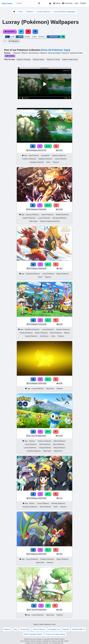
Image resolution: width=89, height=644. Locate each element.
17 (48, 205)
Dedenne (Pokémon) (63, 329)
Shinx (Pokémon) (45, 444)
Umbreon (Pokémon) (29, 159)
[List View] (13, 37)
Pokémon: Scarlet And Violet (72, 53)
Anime (21, 12)
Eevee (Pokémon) (56, 333)
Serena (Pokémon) (31, 336)
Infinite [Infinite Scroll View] (20, 37)
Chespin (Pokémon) (26, 333)
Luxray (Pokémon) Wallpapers (65, 12)
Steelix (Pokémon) (47, 215)
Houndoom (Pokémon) (30, 507)
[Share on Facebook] (35, 32)
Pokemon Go (58, 451)
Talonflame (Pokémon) (32, 329)
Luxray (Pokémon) (43, 12)
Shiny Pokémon (34, 156)
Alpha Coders (7, 4)
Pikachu (25, 53)
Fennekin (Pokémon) (47, 559)
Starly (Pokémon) (59, 444)
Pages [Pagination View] (27, 37)
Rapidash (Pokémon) (45, 159)
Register (83, 3)
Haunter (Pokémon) (29, 218)
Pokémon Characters (24, 60)
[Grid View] (7, 37)
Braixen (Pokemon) (41, 333)
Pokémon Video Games (70, 60)
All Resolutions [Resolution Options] (54, 37)
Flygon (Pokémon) (62, 559)
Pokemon (17, 53)
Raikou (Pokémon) (63, 274)
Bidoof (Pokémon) (60, 441)
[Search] (39, 3)
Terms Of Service (39, 629)
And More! (10, 56)
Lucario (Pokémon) (30, 448)
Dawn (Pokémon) (45, 507)
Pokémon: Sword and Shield (50, 53)
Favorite (10, 32)
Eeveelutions (45, 156)
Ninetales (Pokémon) (37, 162)
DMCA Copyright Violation (33, 634)
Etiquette (66, 629)
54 (48, 146)
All (5, 41)
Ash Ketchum (34, 53)
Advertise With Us (78, 629)
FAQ (15, 629)
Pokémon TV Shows (53, 60)
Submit (57, 3)
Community (67, 3)
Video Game (34, 221)
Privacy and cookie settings (55, 634)
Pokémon (30, 12)
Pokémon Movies (39, 60)
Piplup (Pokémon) (59, 448)
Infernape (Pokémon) (59, 218)
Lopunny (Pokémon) (32, 215)
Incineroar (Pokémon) (33, 274)
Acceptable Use (54, 629)
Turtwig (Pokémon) (45, 448)
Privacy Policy (25, 629)
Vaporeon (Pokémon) (59, 156)
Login (76, 3)
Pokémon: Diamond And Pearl (50, 221)
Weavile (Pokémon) (62, 215)
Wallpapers (14, 41)
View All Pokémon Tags (56, 50)
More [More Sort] (42, 37)
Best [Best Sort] (35, 37)
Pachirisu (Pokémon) (44, 441)
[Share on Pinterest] (28, 32)
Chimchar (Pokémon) (34, 451)
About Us (7, 629)
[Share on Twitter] (21, 32)
